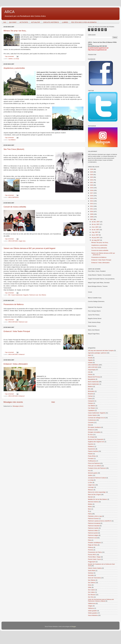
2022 (92, 180)
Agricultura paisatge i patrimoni (97, 353)
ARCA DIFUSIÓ (13, 241)
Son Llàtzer (91, 592)
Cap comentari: (10, 56)
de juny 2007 (96, 238)
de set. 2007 (96, 230)
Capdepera (91, 410)
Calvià (90, 399)
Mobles (90, 504)
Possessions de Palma (95, 552)
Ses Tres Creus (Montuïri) (14, 149)
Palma (90, 514)
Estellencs (91, 446)
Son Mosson (92, 595)
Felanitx (90, 454)
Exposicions (92, 449)
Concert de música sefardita (15, 207)
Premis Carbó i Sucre (94, 559)
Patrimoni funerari (93, 518)
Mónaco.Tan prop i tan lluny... (15, 31)
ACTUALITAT (36, 22)
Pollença (91, 547)
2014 (92, 201)
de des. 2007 (96, 222)
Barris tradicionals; (94, 384)
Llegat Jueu (22, 241)
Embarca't (21, 354)
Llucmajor (91, 487)
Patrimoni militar (93, 531)
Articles (90, 374)
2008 (92, 217)
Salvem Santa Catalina (95, 568)
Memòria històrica (93, 502)
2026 (92, 169)
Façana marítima (93, 451)
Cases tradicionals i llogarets (20, 295)
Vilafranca (91, 608)
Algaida (90, 360)
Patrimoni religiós (93, 535)
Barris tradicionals (93, 382)
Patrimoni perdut (93, 533)
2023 (92, 177)
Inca (89, 471)
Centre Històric (92, 415)
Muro (90, 509)
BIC (9, 295)
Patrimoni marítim (93, 528)
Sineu (90, 585)
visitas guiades (92, 611)
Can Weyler (91, 408)
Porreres (91, 550)
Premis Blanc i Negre (94, 557)
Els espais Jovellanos (94, 427)
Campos (90, 403)
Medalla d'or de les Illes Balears (97, 499)
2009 (92, 214)
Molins (90, 507)
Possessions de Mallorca (14, 304)
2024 (92, 175)
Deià (89, 425)
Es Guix (90, 435)
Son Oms (91, 597)
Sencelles (91, 575)
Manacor (91, 490)
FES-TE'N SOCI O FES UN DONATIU (84, 22)
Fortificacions (92, 461)
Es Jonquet (91, 437)
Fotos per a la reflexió (94, 466)
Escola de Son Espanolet (96, 439)
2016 (92, 196)
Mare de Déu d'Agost (94, 495)
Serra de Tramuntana (94, 578)
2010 (92, 211)
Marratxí (90, 497)
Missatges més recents (13, 402)
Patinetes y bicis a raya (95, 516)
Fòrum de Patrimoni (94, 463)
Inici (5, 22)
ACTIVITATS (24, 22)
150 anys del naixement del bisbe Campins (101, 350)
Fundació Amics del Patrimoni (97, 468)
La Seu (90, 482)
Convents (91, 422)
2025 (92, 172)
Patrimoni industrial (94, 526)
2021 (92, 182)
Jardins (10, 59)
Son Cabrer (91, 590)
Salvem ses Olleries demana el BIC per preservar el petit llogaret (29, 248)
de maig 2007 (96, 240)
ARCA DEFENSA (13, 197)
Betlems (90, 386)
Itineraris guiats (93, 473)
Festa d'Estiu (92, 456)
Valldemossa (92, 603)
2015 (92, 198)
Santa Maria (92, 571)
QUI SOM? (13, 22)
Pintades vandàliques (94, 543)
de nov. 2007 (96, 224)
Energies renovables (94, 432)
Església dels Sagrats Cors (96, 442)
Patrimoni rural (34, 295)
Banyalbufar (92, 379)
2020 (92, 185)
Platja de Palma (93, 545)
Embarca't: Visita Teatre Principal (17, 331)
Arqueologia (92, 370)
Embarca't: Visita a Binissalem (16, 364)
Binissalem (91, 391)
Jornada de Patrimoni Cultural (97, 478)
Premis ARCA (92, 555)
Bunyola (90, 394)
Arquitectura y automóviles (14, 68)
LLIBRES (65, 22)
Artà (89, 372)
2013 (92, 204)
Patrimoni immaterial (94, 523)
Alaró (90, 355)
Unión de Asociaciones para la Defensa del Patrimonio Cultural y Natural (101, 600)
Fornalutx (91, 459)
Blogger (74, 626)
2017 (92, 193)
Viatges (90, 606)
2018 (92, 190)
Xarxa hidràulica (93, 615)
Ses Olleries (42, 295)
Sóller (90, 587)
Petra (90, 540)
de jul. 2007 (95, 235)
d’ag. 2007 (95, 232)
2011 (92, 209)
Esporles (91, 444)
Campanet (91, 401)
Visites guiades (93, 613)
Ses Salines (92, 583)
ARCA (9, 12)
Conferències (92, 420)
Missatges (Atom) (18, 406)
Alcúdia (90, 358)
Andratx (90, 363)
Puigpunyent (92, 562)
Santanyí (91, 573)
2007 (92, 219)
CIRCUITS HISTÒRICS (51, 22)
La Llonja (16, 59)
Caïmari (90, 396)
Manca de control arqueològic (97, 492)
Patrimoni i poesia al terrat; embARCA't (100, 521)
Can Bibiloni (12, 140)
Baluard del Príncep (94, 377)
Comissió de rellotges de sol (96, 418)
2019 (92, 188)
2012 (92, 206)
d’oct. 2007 (95, 227)
